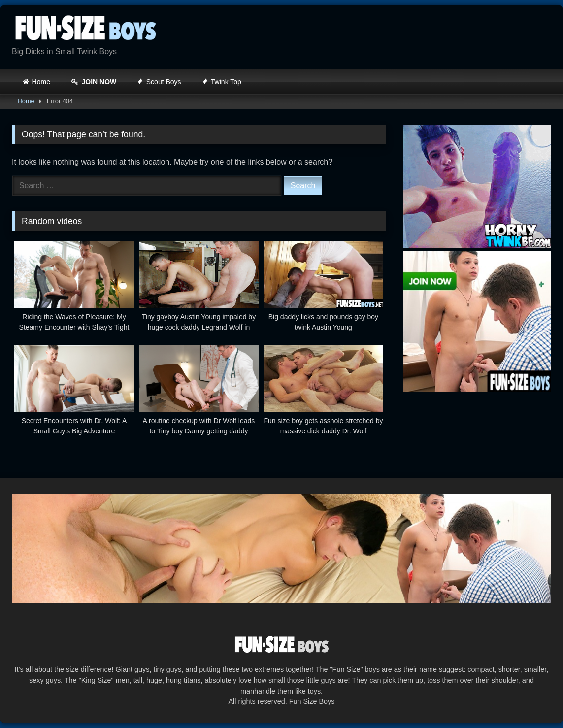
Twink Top (222, 82)
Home (41, 82)
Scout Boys (159, 82)
